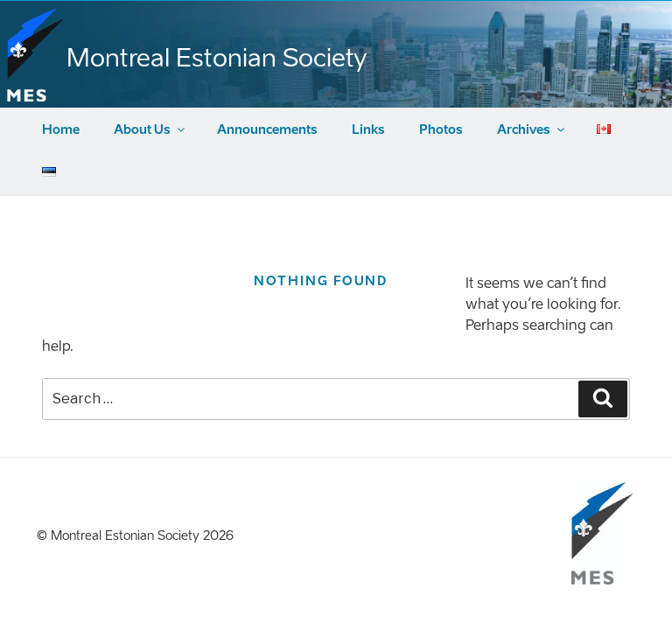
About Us (150, 130)
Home (61, 130)
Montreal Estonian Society (217, 58)
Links (368, 130)
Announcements (267, 130)
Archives (532, 130)
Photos (441, 130)
